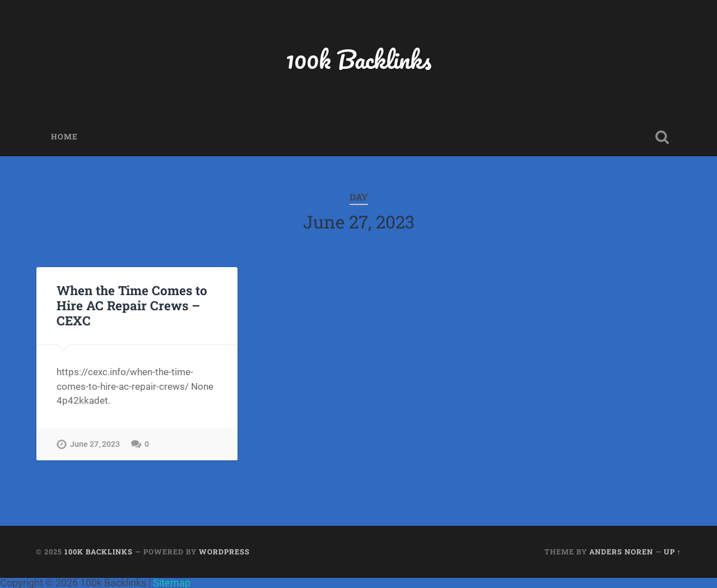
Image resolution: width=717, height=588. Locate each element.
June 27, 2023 (95, 444)
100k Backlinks (358, 59)
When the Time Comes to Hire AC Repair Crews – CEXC (132, 305)
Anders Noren (621, 552)
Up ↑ (672, 552)
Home (64, 137)
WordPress (224, 552)
